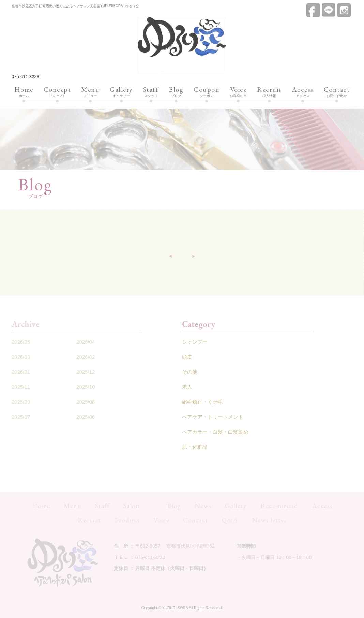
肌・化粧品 (195, 447)
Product (127, 520)
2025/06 (86, 417)
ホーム (24, 92)
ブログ (176, 92)
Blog (174, 506)
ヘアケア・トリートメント (213, 417)
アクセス (303, 92)
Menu (73, 506)
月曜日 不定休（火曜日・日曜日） (172, 568)
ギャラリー (121, 92)
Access (322, 506)
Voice (161, 520)
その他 (190, 372)
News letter (269, 520)
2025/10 (86, 387)
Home (41, 506)
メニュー (90, 92)
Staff (102, 506)
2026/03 (21, 357)
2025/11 (21, 387)
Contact (195, 520)
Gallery (236, 506)
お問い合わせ (337, 92)
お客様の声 (238, 92)
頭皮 (187, 357)
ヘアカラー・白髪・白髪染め (215, 432)
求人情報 (269, 92)
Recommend (279, 506)
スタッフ (151, 92)
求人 (187, 387)
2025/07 (21, 417)
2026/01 (21, 372)
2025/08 (86, 402)
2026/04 (86, 342)
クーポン (207, 92)
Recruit (89, 520)
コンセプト (57, 92)
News (203, 506)
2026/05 (21, 342)
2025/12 (86, 372)
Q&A (230, 520)
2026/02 (86, 357)
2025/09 (21, 402)
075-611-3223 (25, 77)
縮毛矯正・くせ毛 (202, 402)
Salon (132, 506)
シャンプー (195, 342)
